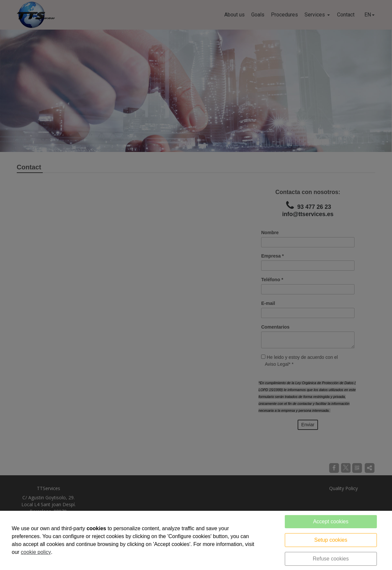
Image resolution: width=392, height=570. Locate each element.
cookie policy (36, 552)
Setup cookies (331, 540)
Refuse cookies (331, 559)
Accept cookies (331, 521)
